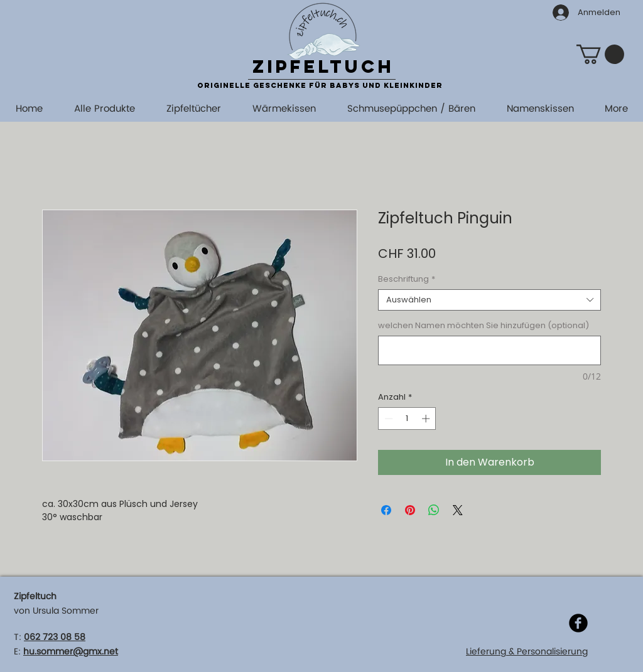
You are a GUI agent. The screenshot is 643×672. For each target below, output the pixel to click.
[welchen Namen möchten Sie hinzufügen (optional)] (489, 350)
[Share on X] (458, 510)
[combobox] (489, 300)
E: (17, 652)
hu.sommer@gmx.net (71, 652)
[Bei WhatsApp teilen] (434, 510)
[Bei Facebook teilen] (386, 510)
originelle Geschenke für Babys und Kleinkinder (320, 85)
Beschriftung (407, 279)
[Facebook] (578, 623)
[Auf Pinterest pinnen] (410, 510)
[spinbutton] (407, 419)
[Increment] (427, 419)
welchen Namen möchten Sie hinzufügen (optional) (484, 326)
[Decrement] (387, 419)
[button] (600, 54)
